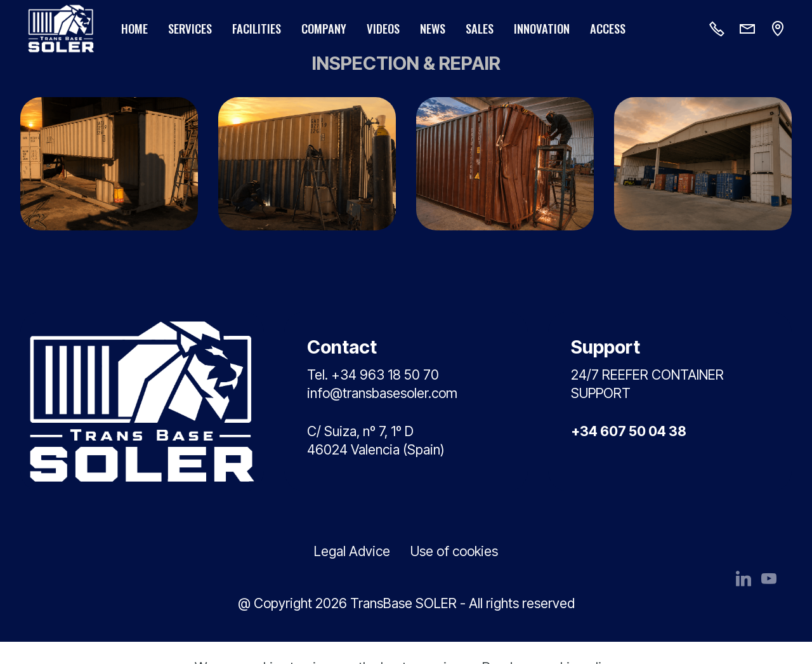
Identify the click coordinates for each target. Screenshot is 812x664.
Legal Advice (352, 551)
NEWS (433, 28)
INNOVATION (542, 28)
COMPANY (324, 28)
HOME (134, 28)
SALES (480, 28)
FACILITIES (257, 28)
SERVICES (190, 28)
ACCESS (608, 28)
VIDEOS (383, 28)
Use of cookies (454, 551)
